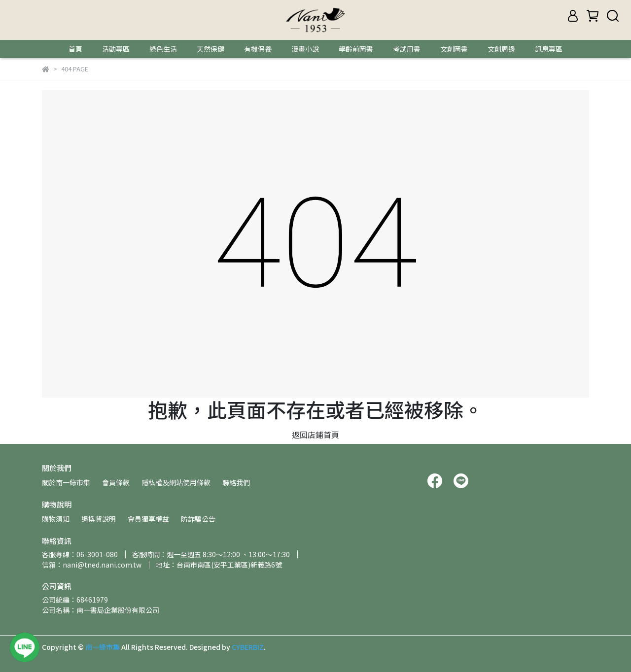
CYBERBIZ (248, 647)
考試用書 (407, 49)
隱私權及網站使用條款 (176, 482)
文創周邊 (501, 49)
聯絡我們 (236, 482)
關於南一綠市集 (66, 482)
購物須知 (56, 519)
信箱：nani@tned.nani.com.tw (92, 565)
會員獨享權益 (148, 519)
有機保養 (258, 49)
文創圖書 (454, 49)
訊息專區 (549, 49)
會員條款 (116, 482)
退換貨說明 (99, 519)
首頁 (75, 49)
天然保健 (210, 49)
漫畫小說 (305, 49)
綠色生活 (163, 49)
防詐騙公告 (198, 519)
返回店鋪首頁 (315, 435)
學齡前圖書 (356, 49)
